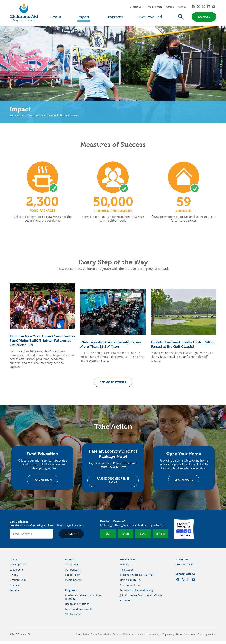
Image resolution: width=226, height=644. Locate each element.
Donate (204, 18)
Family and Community (79, 612)
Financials (16, 588)
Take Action (42, 483)
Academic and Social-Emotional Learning (84, 600)
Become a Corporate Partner (137, 578)
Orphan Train (18, 583)
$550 (143, 537)
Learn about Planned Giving (136, 593)
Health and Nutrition (77, 607)
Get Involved (151, 18)
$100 (126, 537)
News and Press (154, 8)
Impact (83, 18)
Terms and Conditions (124, 637)
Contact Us (136, 8)
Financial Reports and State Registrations (196, 637)
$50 (108, 537)
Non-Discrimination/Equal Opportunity (155, 637)
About (56, 18)
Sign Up (182, 8)
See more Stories (113, 385)
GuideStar (206, 532)
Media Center (73, 583)
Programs (115, 18)
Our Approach (18, 567)
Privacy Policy (82, 637)
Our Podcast (72, 573)
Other (160, 537)
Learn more (184, 483)
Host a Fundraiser (131, 583)
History (14, 578)
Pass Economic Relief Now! (113, 483)
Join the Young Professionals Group (141, 598)
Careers (170, 8)
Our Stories (72, 567)
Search (180, 18)
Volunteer (126, 603)
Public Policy (72, 578)
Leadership (16, 573)
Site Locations (73, 617)
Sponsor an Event (130, 588)
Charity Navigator (184, 532)
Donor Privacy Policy (101, 637)
